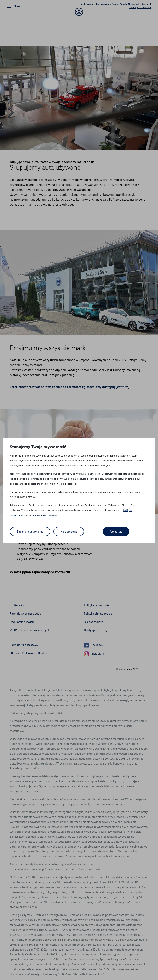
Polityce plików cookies (45, 515)
